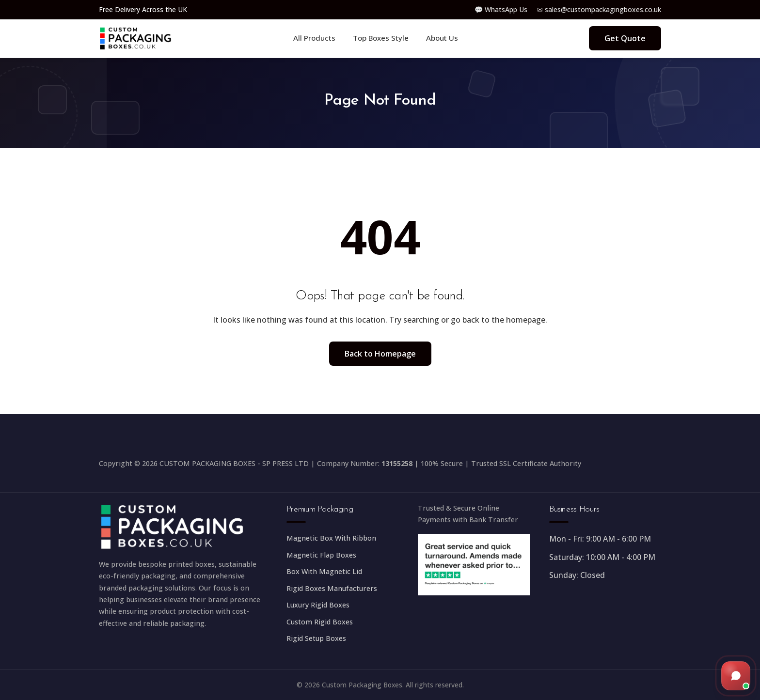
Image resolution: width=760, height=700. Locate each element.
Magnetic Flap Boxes (321, 555)
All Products (314, 38)
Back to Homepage (380, 354)
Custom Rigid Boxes (320, 622)
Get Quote (625, 38)
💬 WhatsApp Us (501, 9)
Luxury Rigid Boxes (318, 605)
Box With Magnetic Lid (324, 571)
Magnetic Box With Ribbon (331, 538)
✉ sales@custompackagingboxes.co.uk (599, 9)
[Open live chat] (736, 676)
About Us (442, 38)
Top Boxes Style (381, 38)
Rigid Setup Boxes (316, 638)
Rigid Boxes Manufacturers (332, 588)
